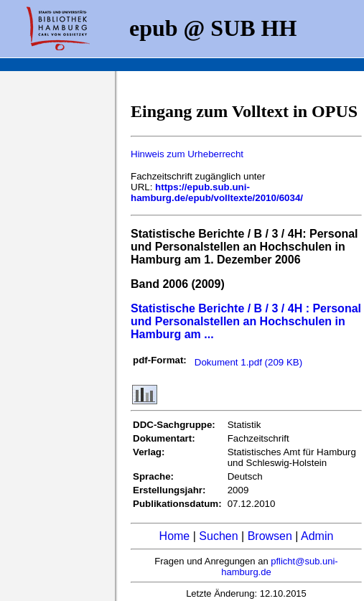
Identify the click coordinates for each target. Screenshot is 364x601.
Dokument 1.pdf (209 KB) (248, 362)
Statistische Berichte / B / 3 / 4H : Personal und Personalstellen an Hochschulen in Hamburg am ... (246, 321)
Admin (317, 536)
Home (175, 536)
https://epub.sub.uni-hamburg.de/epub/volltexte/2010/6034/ (217, 192)
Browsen (270, 536)
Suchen (218, 536)
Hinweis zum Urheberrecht (187, 154)
